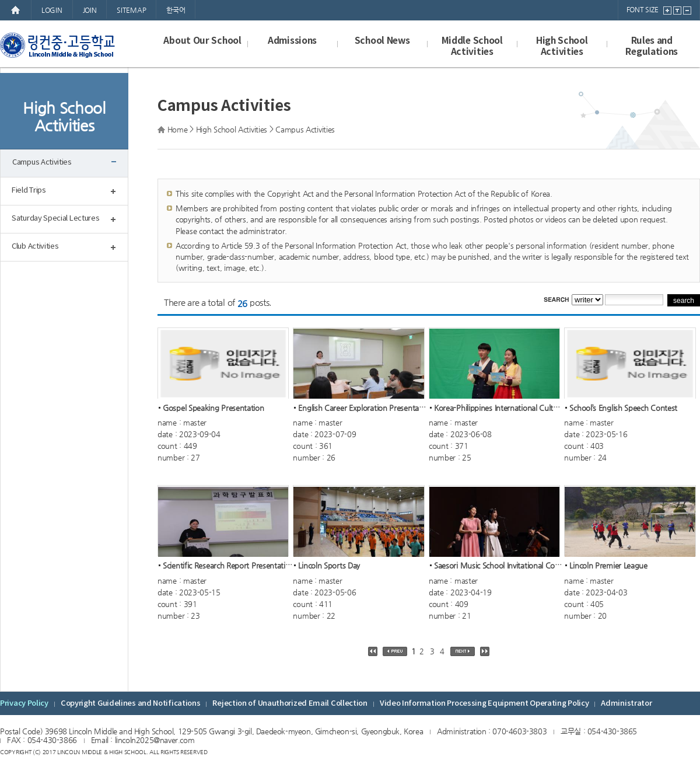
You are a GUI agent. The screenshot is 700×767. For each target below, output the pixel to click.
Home (178, 129)
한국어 (176, 10)
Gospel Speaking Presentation (213, 408)
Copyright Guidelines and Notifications (131, 703)
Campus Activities (42, 163)
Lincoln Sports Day (329, 566)
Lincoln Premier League (608, 566)
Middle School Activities (472, 46)
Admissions (292, 41)
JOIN (90, 10)
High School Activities (562, 46)
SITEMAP (131, 10)
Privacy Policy (24, 703)
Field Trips (29, 191)
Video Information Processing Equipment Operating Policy (484, 703)
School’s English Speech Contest (623, 408)
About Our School (202, 41)
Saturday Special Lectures (56, 219)
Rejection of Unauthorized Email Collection (290, 703)
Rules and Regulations (652, 46)
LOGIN (52, 10)
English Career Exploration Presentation (365, 408)
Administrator (626, 703)
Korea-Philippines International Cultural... (503, 408)
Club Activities (35, 247)
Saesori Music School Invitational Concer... (505, 566)
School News (382, 41)
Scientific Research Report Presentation (228, 566)
